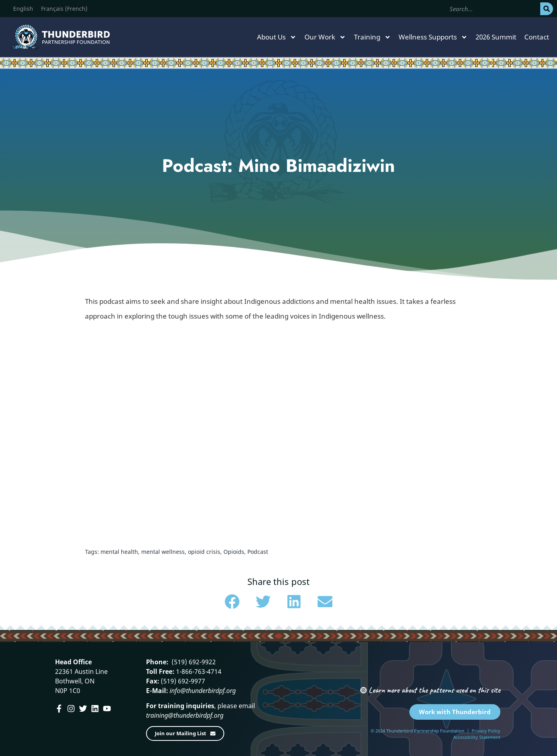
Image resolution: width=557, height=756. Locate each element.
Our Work (325, 37)
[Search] (547, 9)
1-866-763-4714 (198, 671)
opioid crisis (204, 552)
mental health (119, 552)
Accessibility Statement (477, 737)
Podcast (258, 552)
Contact (537, 37)
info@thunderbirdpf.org (203, 691)
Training (372, 37)
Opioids (234, 552)
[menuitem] (23, 9)
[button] (232, 602)
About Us (277, 37)
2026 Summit (496, 37)
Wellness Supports (433, 37)
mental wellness (163, 552)
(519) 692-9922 (193, 662)
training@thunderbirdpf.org (185, 715)
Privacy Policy (486, 731)
